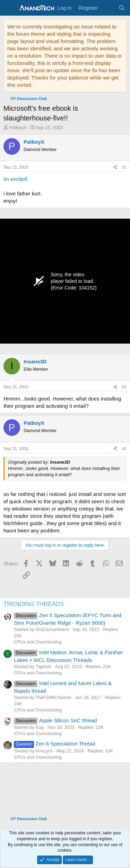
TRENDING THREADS (34, 604)
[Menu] (10, 8)
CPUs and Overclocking (38, 642)
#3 (124, 449)
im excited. (16, 179)
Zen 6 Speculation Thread (55, 744)
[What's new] (108, 8)
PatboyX (18, 128)
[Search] (122, 8)
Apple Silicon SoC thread (55, 720)
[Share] (115, 167)
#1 (124, 167)
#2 (124, 387)
